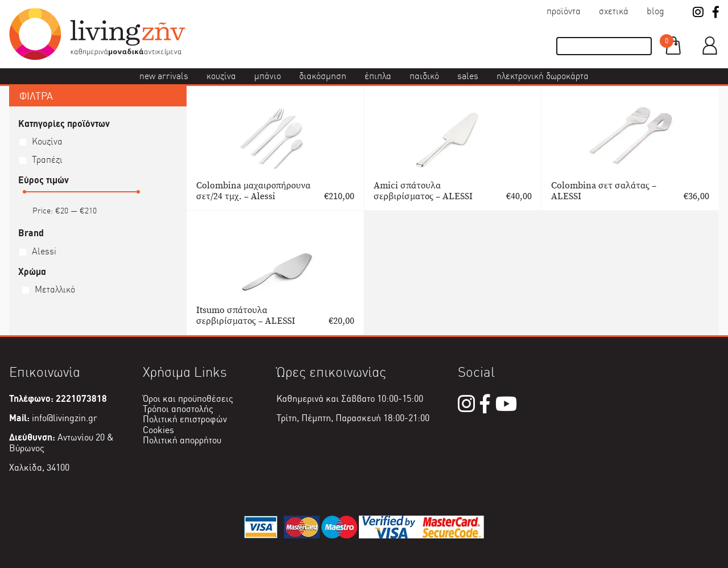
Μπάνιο (268, 76)
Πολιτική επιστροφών (185, 419)
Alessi (44, 251)
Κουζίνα (221, 76)
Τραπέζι (47, 160)
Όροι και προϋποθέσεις (188, 399)
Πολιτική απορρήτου (182, 440)
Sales (468, 76)
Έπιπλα (378, 76)
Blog (655, 11)
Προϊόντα (564, 11)
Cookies (158, 430)
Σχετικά (614, 11)
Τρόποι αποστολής (178, 409)
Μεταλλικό (55, 289)
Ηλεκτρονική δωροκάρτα (543, 76)
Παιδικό (424, 76)
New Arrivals (164, 76)
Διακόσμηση (323, 76)
